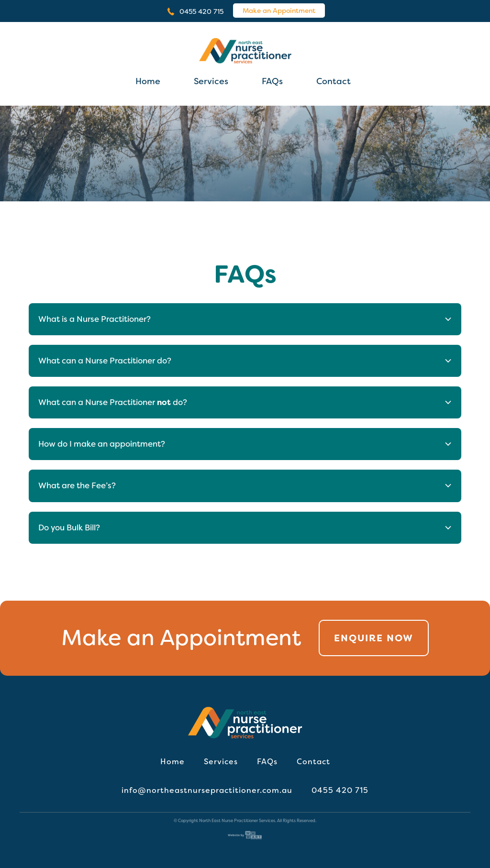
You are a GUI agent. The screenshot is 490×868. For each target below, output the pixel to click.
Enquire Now (374, 638)
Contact (334, 81)
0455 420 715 (201, 11)
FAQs (272, 81)
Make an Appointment (279, 11)
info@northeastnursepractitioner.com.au (207, 790)
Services (211, 81)
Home (148, 81)
